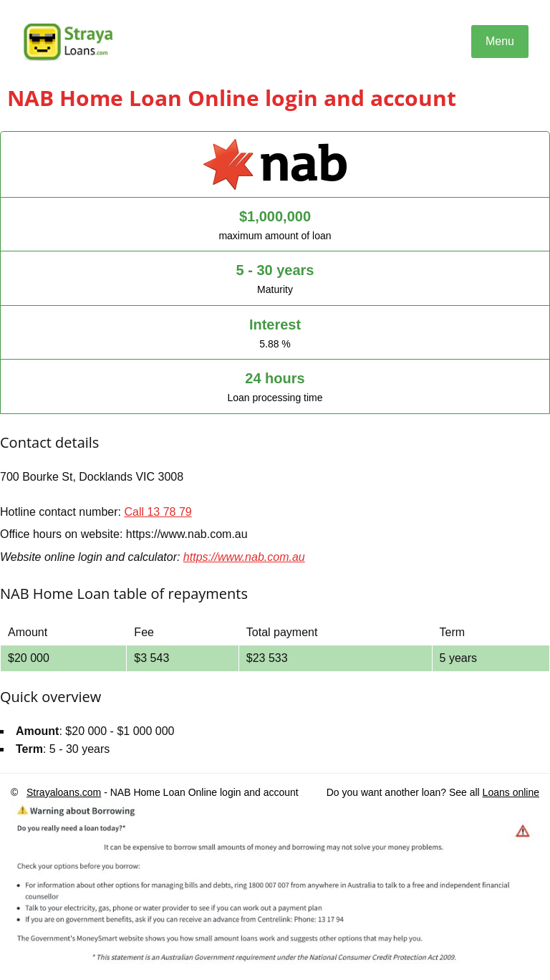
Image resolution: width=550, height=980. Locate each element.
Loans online (511, 792)
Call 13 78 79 (158, 512)
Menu (500, 41)
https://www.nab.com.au (244, 557)
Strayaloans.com (64, 792)
